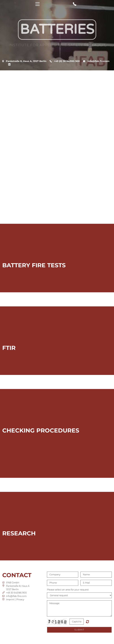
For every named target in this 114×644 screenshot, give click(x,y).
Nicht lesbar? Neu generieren (87, 622)
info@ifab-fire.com (99, 61)
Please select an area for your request (68, 590)
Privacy (20, 599)
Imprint (10, 599)
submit (79, 630)
